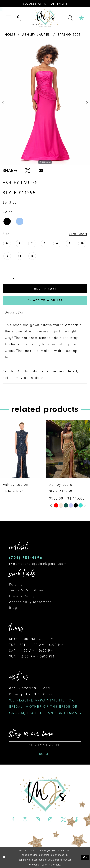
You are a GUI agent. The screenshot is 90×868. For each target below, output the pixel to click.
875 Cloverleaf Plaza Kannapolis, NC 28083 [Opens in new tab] (46, 700)
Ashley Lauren (36, 35)
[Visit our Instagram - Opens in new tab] (25, 819)
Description (15, 312)
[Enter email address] (45, 745)
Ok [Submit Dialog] (85, 857)
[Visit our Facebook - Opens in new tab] (13, 819)
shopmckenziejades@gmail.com (38, 564)
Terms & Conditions (27, 590)
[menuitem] (9, 18)
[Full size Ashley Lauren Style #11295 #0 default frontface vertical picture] (45, 103)
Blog (13, 608)
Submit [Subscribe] (45, 754)
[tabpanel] (45, 103)
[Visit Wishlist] (82, 18)
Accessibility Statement (30, 602)
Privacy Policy (22, 596)
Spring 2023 (69, 35)
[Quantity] (10, 278)
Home (10, 35)
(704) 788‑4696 (26, 558)
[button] (9, 18)
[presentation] (22, 449)
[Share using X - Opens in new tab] (28, 171)
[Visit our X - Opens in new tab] (63, 819)
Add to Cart (45, 289)
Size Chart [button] (78, 234)
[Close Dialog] (4, 857)
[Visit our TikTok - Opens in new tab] (76, 819)
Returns (16, 584)
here (58, 865)
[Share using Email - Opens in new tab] (41, 171)
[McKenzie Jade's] (45, 18)
